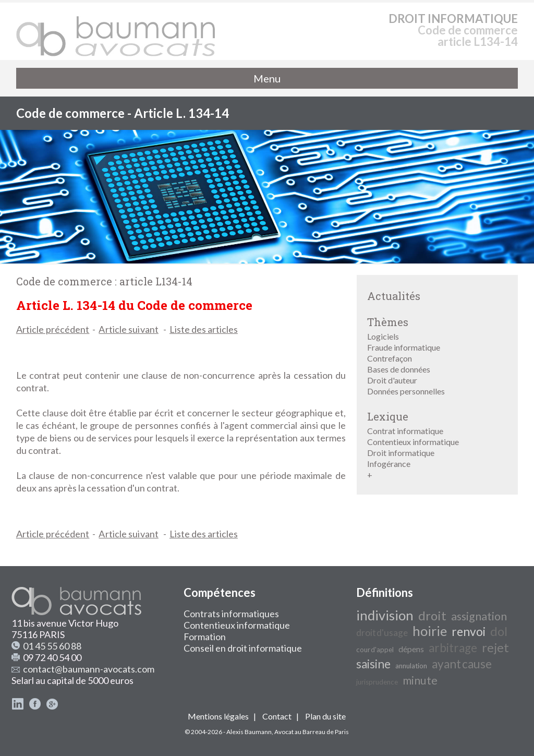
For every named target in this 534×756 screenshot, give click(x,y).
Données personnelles (406, 391)
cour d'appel (375, 650)
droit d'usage (382, 633)
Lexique (388, 416)
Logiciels (383, 336)
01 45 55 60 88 (52, 646)
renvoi (469, 632)
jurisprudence (377, 682)
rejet (495, 647)
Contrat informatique (405, 431)
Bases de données (399, 369)
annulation (411, 666)
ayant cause (462, 664)
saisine (373, 664)
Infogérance (389, 464)
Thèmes (388, 322)
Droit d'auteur (392, 380)
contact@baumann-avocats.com (89, 669)
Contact (277, 716)
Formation (205, 637)
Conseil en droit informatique (243, 648)
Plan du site (325, 716)
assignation (479, 616)
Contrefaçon (390, 358)
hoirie (430, 631)
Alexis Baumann (249, 732)
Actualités (394, 296)
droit (432, 615)
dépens (411, 649)
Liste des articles (204, 329)
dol (499, 631)
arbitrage (453, 648)
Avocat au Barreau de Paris (312, 732)
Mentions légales (218, 716)
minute (420, 680)
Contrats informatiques (231, 614)
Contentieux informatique (413, 442)
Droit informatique (401, 453)
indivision (385, 615)
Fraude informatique (404, 347)
